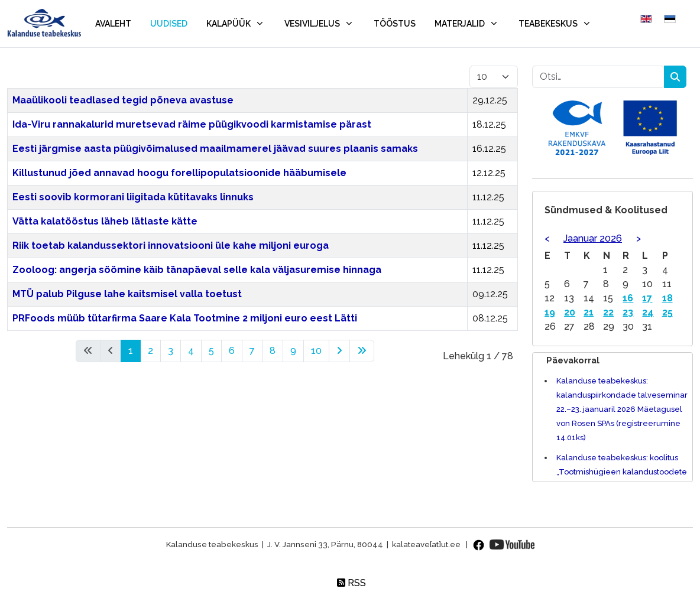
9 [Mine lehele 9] (293, 351)
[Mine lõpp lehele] (362, 351)
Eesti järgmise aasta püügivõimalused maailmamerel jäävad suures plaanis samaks (215, 149)
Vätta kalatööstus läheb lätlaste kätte (105, 221)
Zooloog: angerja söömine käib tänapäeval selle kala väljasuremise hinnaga (197, 270)
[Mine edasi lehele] (339, 351)
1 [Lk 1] (131, 351)
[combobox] (598, 77)
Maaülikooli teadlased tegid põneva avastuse (123, 100)
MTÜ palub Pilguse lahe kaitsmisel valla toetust (127, 294)
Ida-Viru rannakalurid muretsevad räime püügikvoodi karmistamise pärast (192, 124)
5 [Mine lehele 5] (211, 351)
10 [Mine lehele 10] (316, 351)
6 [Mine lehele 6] (232, 351)
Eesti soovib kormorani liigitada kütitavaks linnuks (133, 197)
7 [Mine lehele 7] (252, 351)
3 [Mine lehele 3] (171, 351)
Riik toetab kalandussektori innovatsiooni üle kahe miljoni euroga (171, 246)
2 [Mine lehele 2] (150, 351)
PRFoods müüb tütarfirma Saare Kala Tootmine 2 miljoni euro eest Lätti (185, 318)
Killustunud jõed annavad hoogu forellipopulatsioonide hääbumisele (179, 173)
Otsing (675, 77)
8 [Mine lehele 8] (273, 351)
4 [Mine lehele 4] (191, 351)
